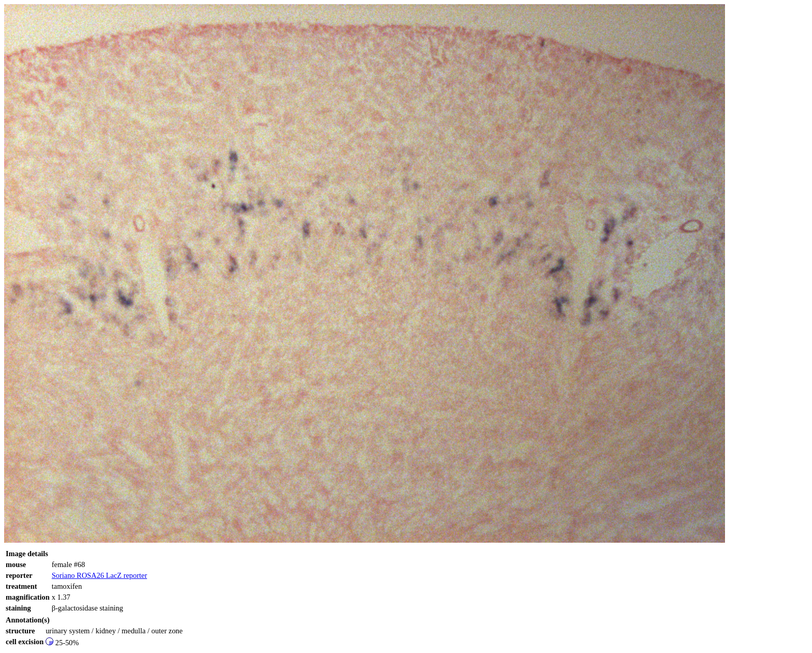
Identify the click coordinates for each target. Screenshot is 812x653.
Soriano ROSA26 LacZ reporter (99, 575)
